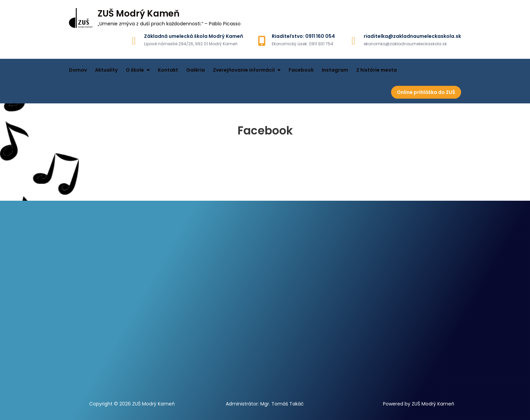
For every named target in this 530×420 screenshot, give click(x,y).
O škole (135, 70)
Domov (78, 70)
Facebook (301, 70)
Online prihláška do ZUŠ (426, 92)
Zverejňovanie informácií (244, 70)
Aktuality (106, 70)
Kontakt (168, 70)
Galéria (196, 70)
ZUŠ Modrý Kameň (139, 14)
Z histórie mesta (377, 70)
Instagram (335, 70)
